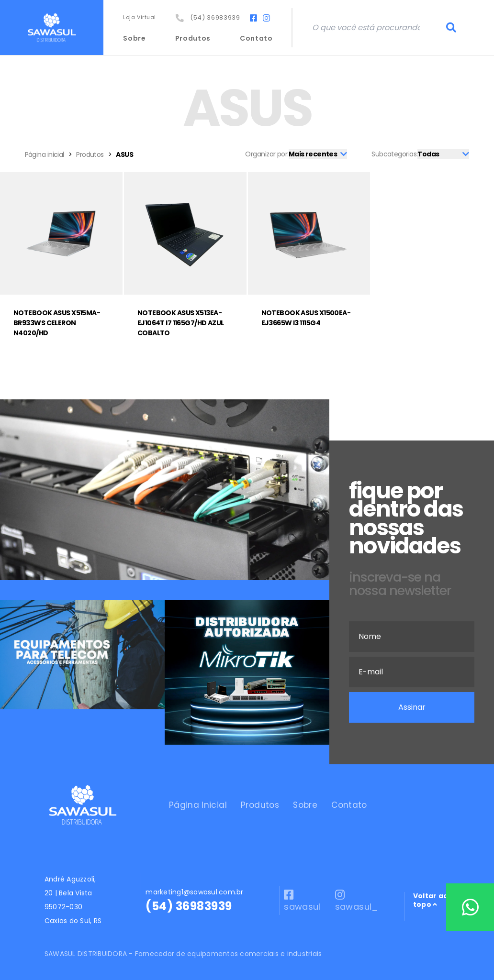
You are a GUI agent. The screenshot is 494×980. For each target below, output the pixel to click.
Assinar (412, 707)
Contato (256, 38)
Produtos (193, 38)
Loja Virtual (140, 17)
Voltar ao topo (431, 900)
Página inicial (45, 154)
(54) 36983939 (208, 17)
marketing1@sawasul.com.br (194, 892)
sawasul (302, 901)
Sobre (135, 38)
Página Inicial (198, 805)
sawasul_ (357, 901)
